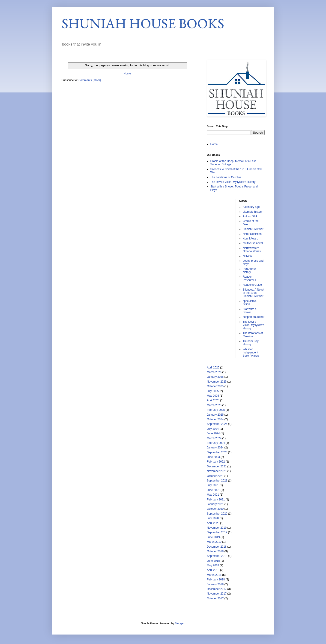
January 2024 (215, 448)
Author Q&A (250, 216)
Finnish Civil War (253, 229)
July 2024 (213, 429)
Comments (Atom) (90, 80)
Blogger (180, 623)
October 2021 (215, 476)
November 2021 (217, 471)
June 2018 (213, 561)
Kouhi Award (250, 239)
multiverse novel (253, 243)
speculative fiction (250, 303)
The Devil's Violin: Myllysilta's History (233, 182)
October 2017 (215, 598)
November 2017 (217, 594)
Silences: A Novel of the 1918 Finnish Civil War (253, 293)
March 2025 (214, 405)
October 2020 (215, 509)
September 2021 (217, 481)
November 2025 (217, 382)
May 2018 (213, 565)
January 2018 (215, 584)
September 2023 (217, 452)
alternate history (253, 212)
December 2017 (217, 589)
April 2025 (213, 400)
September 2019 (217, 532)
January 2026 (215, 377)
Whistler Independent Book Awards (251, 353)
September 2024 (217, 424)
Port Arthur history (249, 270)
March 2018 (214, 575)
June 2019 (213, 537)
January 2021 (215, 504)
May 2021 (213, 495)
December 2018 (217, 547)
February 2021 (216, 500)
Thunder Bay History (251, 343)
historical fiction (252, 234)
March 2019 (214, 542)
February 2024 (216, 443)
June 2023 (213, 457)
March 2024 (214, 438)
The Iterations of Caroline (226, 177)
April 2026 (213, 368)
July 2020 (213, 518)
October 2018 (215, 551)
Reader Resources (249, 278)
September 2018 (217, 556)
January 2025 (215, 415)
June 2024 (213, 433)
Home (127, 74)
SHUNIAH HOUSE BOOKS (143, 23)
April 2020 (213, 523)
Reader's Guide (252, 285)
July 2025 (213, 391)
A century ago (251, 207)
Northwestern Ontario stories (252, 250)
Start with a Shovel (250, 311)
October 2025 (215, 386)
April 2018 (213, 570)
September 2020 (217, 514)
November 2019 (217, 528)
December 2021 (217, 466)
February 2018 (216, 580)
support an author (254, 317)
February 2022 (216, 462)
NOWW (247, 256)
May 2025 (213, 396)
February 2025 (216, 410)
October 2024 (215, 419)
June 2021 (213, 490)
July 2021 (213, 485)
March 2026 (214, 372)
